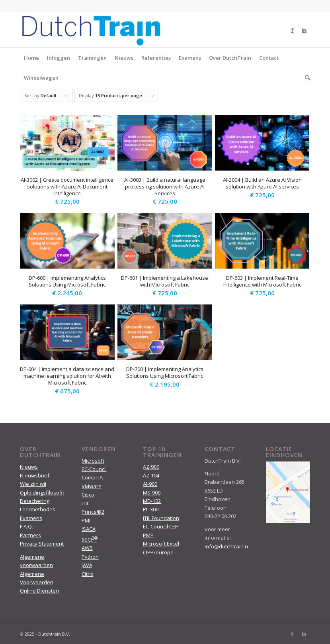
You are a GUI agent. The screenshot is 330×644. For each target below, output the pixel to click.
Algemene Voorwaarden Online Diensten (39, 582)
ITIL (85, 503)
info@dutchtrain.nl (227, 546)
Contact (269, 58)
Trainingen (92, 58)
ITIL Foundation (161, 518)
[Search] (306, 78)
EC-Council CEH (161, 526)
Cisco (88, 495)
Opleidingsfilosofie (43, 493)
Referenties (156, 58)
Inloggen (59, 58)
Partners (30, 535)
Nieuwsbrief (35, 475)
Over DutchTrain (230, 58)
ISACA (89, 529)
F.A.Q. (26, 526)
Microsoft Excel (161, 544)
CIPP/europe (158, 552)
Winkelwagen (41, 78)
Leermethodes (38, 509)
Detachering (35, 501)
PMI (86, 520)
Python (90, 557)
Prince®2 (93, 512)
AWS (87, 548)
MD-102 (152, 501)
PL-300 (151, 509)
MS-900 (152, 493)
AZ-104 (151, 475)
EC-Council (94, 469)
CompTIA (92, 477)
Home (31, 58)
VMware (92, 486)
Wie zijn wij (33, 484)
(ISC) (90, 540)
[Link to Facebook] (292, 30)
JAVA (87, 565)
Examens (190, 58)
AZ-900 (151, 467)
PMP (148, 535)
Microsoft (93, 461)
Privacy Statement (42, 544)
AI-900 (150, 484)
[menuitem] (306, 78)
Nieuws (124, 58)
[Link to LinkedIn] (304, 30)
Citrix (88, 574)
